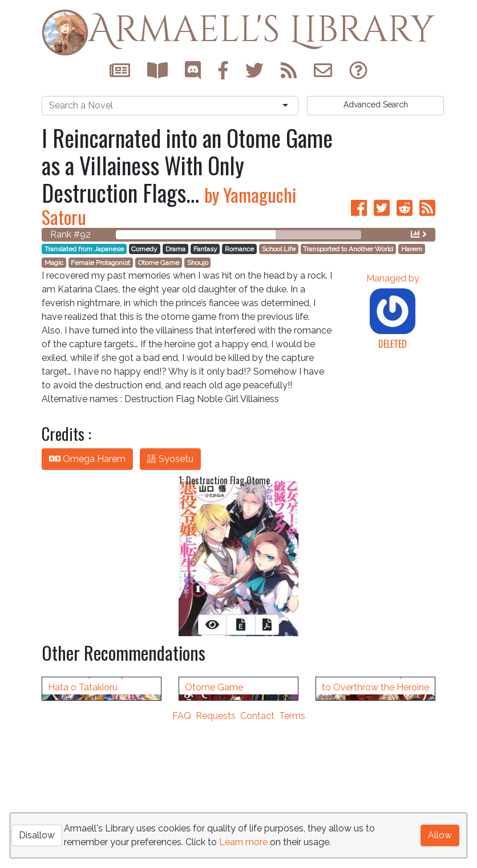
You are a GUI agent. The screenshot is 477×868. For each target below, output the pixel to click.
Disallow (37, 835)
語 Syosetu (170, 459)
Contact (257, 861)
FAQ (182, 861)
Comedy (144, 249)
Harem (412, 249)
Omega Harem (87, 459)
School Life (279, 249)
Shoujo (198, 263)
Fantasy (205, 249)
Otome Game (159, 263)
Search (376, 105)
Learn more (243, 842)
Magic (54, 263)
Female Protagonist (100, 263)
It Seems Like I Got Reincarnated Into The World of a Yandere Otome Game (232, 812)
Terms (292, 861)
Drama (175, 249)
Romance (239, 249)
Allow (440, 835)
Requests (216, 861)
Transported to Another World (348, 249)
